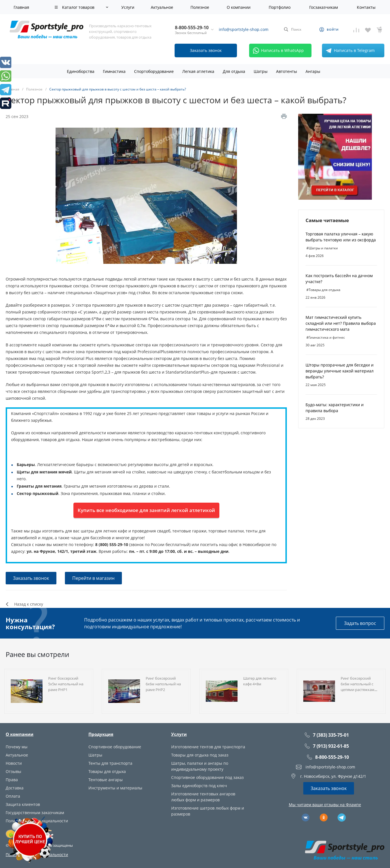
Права (12, 780)
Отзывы (13, 771)
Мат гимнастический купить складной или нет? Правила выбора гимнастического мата (341, 323)
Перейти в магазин (93, 578)
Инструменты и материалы (115, 788)
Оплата (13, 796)
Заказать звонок (31, 578)
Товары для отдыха (107, 771)
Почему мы (17, 747)
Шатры (95, 755)
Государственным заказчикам (35, 813)
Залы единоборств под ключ (199, 786)
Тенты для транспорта (110, 763)
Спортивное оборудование (115, 747)
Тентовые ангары (106, 780)
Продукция (101, 734)
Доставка (15, 788)
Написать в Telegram (349, 50)
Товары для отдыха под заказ (200, 755)
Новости (14, 763)
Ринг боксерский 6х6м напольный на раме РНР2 (163, 684)
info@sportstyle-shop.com (244, 29)
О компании (20, 734)
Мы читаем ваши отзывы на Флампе (325, 805)
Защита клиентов (23, 804)
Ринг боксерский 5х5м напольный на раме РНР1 (66, 684)
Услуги (179, 734)
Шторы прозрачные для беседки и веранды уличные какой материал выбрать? (340, 371)
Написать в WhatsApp (277, 50)
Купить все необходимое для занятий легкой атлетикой (146, 510)
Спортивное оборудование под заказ (207, 777)
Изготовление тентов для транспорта (208, 747)
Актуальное (17, 755)
